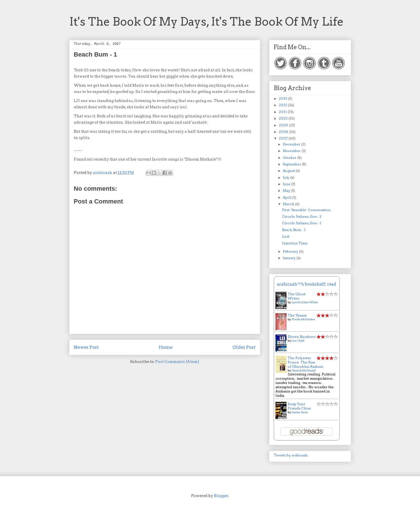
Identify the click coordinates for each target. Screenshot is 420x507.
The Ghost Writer (297, 296)
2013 (283, 98)
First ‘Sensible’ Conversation (306, 210)
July (287, 177)
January (290, 258)
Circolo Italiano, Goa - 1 (302, 223)
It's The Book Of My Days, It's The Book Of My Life (206, 22)
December (292, 144)
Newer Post (86, 347)
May (287, 191)
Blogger (221, 496)
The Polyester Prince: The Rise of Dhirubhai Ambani (305, 362)
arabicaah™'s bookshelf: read (306, 284)
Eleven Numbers (302, 337)
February (291, 251)
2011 (283, 112)
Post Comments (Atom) (177, 362)
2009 (284, 125)
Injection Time (295, 243)
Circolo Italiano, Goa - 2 (302, 216)
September (292, 164)
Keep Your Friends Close (299, 406)
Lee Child (298, 340)
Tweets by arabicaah (291, 455)
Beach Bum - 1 (294, 230)
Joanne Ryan (300, 412)
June (287, 184)
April (288, 197)
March (289, 204)
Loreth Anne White (305, 302)
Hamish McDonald (304, 370)
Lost (286, 236)
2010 (284, 118)
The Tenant (297, 315)
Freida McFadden (303, 319)
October (290, 158)
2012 (283, 105)
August (289, 171)
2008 (284, 132)
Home (166, 347)
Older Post (244, 347)
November (292, 151)
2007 (284, 138)
